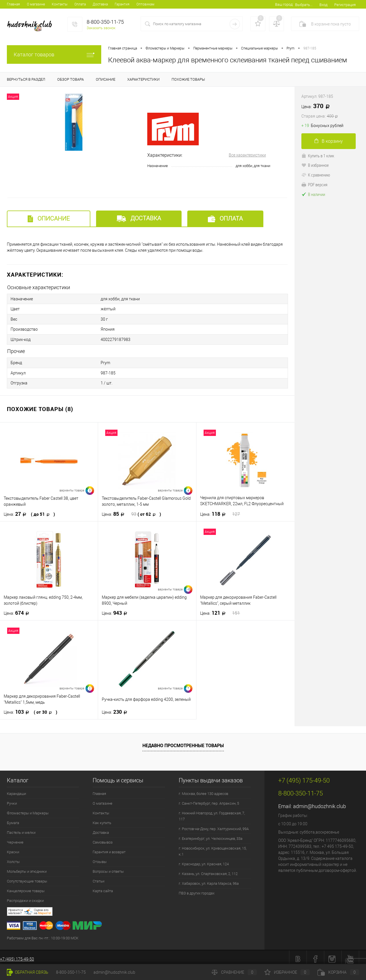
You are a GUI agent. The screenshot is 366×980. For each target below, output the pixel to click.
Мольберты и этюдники (27, 868)
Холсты (13, 858)
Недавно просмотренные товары (183, 742)
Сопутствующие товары (27, 878)
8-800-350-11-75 (71, 972)
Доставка (100, 4)
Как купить (102, 819)
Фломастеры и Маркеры (28, 810)
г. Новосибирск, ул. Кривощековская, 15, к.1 (213, 848)
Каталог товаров (54, 54)
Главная (13, 4)
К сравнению (316, 175)
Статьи (99, 878)
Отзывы (100, 858)
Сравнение (234, 972)
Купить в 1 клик (318, 156)
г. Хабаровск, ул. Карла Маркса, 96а (209, 880)
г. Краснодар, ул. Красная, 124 (204, 861)
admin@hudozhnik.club (320, 803)
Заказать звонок (101, 28)
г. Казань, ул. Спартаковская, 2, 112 (208, 870)
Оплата (80, 4)
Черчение (15, 839)
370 (330, 111)
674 (18, 610)
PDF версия (314, 185)
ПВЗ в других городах (197, 890)
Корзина (338, 972)
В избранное (315, 165)
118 (220, 511)
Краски (13, 849)
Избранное (287, 972)
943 (116, 610)
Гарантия (122, 4)
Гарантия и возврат (109, 849)
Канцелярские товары (26, 887)
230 (116, 709)
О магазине (36, 4)
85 (131, 511)
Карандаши (16, 790)
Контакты (60, 4)
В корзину (329, 141)
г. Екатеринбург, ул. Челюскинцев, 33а (211, 835)
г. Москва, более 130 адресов (203, 790)
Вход (323, 5)
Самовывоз (103, 839)
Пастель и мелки (21, 829)
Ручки (12, 800)
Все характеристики (247, 155)
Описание (49, 219)
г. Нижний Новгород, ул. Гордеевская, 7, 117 (212, 813)
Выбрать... (304, 5)
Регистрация (345, 5)
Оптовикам (145, 4)
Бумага (13, 819)
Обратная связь (28, 972)
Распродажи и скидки (25, 897)
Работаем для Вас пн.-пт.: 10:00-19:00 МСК (43, 935)
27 (29, 511)
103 (30, 709)
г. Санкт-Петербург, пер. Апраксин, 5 (209, 800)
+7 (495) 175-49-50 (17, 956)
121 (220, 610)
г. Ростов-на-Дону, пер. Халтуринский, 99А (214, 825)
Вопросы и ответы (108, 868)
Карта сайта (103, 887)
